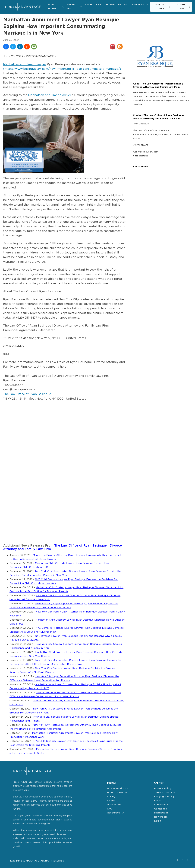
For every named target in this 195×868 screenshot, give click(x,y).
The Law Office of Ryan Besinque (27, 394)
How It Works (52, 7)
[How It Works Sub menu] (63, 7)
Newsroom (161, 817)
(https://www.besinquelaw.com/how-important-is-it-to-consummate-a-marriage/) (62, 69)
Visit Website (141, 156)
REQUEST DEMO (163, 7)
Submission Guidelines (161, 807)
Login (158, 821)
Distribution (114, 5)
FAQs (157, 801)
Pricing (89, 5)
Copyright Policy (164, 797)
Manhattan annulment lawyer (25, 65)
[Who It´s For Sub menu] (81, 7)
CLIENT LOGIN (184, 7)
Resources (137, 5)
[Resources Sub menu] (147, 5)
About (100, 5)
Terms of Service (165, 793)
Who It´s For (72, 7)
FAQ (126, 5)
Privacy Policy (163, 789)
